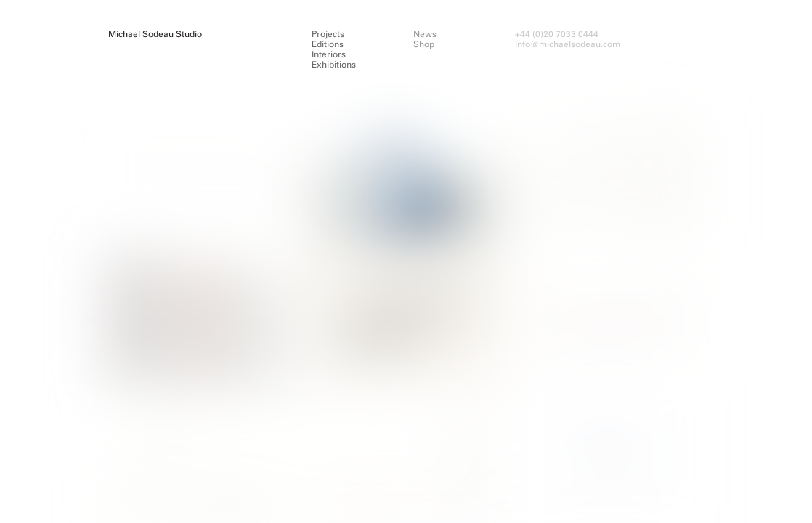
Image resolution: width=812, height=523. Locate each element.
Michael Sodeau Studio (155, 34)
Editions (328, 44)
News (425, 34)
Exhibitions (334, 65)
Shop (424, 44)
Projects (328, 34)
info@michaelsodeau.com (568, 44)
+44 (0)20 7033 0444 (557, 34)
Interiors (329, 54)
